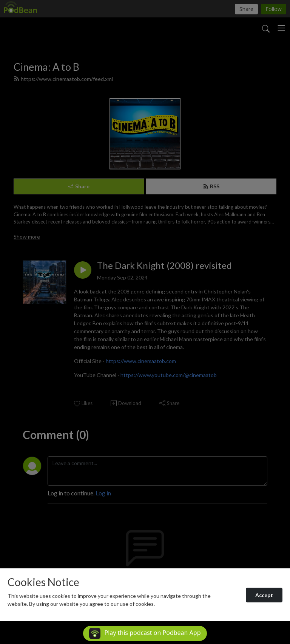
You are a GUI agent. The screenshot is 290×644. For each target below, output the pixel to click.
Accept (264, 595)
